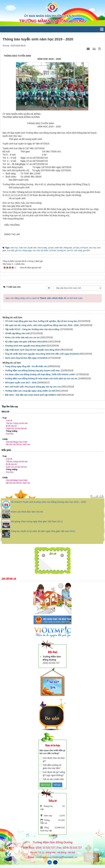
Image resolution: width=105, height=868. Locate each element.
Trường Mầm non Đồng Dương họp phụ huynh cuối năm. (33, 371)
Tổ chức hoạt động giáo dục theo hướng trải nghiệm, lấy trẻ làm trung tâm (41, 321)
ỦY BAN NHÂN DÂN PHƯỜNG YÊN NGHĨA (52, 16)
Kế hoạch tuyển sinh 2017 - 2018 (21, 383)
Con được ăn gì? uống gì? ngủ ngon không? (52, 774)
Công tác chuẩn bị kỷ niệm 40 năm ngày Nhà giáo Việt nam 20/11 (43, 531)
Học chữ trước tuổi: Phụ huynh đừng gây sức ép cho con (33, 387)
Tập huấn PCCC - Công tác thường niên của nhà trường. (32, 329)
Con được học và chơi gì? (52, 760)
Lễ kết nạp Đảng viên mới (17, 333)
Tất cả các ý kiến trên (52, 779)
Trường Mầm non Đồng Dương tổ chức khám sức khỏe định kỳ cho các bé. (41, 379)
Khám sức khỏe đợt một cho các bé (22, 338)
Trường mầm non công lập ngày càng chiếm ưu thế (30, 391)
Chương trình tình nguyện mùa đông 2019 (25, 346)
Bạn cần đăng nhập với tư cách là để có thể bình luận (44, 298)
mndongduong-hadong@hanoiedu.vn (56, 857)
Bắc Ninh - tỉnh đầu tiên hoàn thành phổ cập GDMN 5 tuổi (33, 395)
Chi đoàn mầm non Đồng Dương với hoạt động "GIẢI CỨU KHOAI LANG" (40, 374)
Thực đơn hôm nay (10, 406)
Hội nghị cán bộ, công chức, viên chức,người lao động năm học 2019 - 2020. (42, 325)
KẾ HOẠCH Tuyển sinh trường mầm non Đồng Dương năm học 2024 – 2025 (48, 502)
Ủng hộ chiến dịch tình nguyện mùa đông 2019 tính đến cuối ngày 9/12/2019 (42, 354)
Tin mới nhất (96, 496)
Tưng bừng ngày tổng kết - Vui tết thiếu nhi (26, 366)
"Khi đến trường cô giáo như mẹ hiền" (50, 767)
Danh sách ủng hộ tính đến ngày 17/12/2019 (26, 358)
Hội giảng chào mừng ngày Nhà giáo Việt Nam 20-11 (37, 521)
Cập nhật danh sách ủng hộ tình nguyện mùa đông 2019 (32, 350)
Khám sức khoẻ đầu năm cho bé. (27, 512)
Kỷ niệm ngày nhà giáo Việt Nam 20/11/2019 (26, 342)
